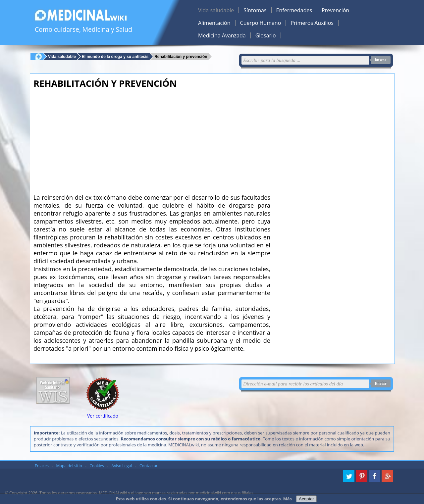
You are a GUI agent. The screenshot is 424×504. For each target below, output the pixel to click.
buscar (381, 60)
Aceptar (306, 499)
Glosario (266, 35)
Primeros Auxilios (312, 23)
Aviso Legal (122, 466)
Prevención (335, 10)
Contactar (149, 466)
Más (288, 499)
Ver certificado (103, 416)
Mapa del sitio (69, 466)
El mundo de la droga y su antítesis (115, 56)
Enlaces (42, 466)
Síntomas (255, 10)
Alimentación (214, 23)
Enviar (380, 383)
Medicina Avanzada (222, 35)
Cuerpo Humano (261, 23)
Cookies (97, 466)
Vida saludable (216, 10)
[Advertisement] (152, 139)
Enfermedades (294, 10)
